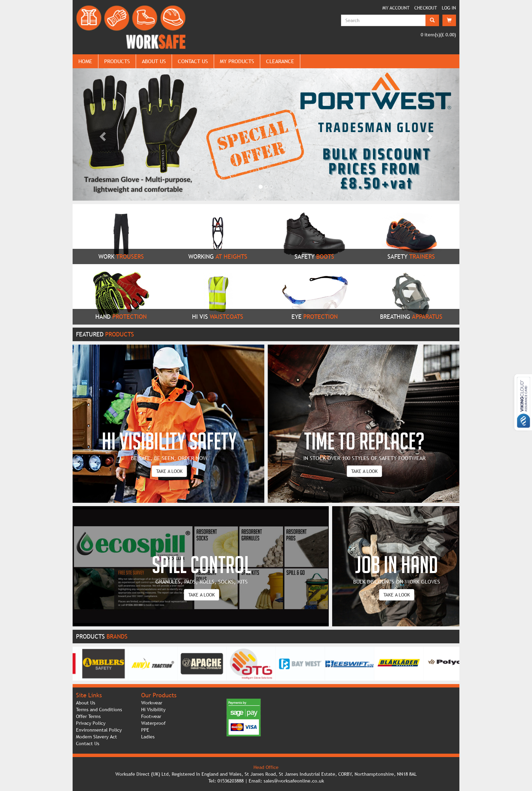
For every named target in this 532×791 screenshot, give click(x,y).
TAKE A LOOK (169, 471)
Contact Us (88, 743)
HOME (85, 61)
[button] (102, 134)
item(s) (430, 35)
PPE (145, 730)
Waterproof (153, 723)
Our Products (159, 695)
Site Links (89, 695)
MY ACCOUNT (396, 8)
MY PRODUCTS (237, 61)
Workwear (152, 703)
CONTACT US (193, 61)
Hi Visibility (153, 710)
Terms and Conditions (99, 710)
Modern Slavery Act (97, 737)
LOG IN (449, 8)
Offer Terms (88, 716)
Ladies (148, 737)
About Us (86, 703)
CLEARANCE (280, 61)
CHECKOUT (426, 8)
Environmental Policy (99, 730)
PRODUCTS (117, 61)
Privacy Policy (91, 723)
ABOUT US (154, 61)
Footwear (151, 716)
